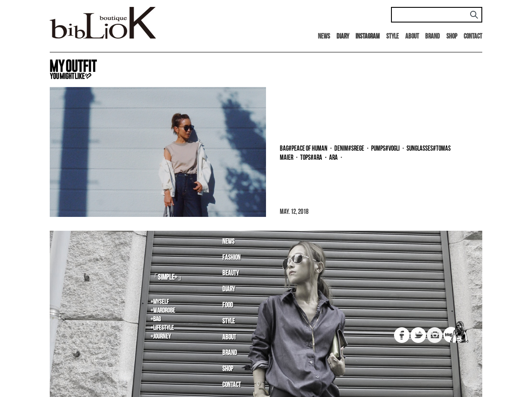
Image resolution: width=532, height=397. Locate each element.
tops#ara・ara (319, 158)
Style (393, 37)
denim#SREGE (349, 149)
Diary (229, 289)
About (412, 37)
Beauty (231, 273)
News (324, 37)
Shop (452, 37)
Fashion (231, 258)
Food (228, 305)
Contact (473, 37)
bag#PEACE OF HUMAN (304, 149)
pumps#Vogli (385, 149)
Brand (433, 37)
